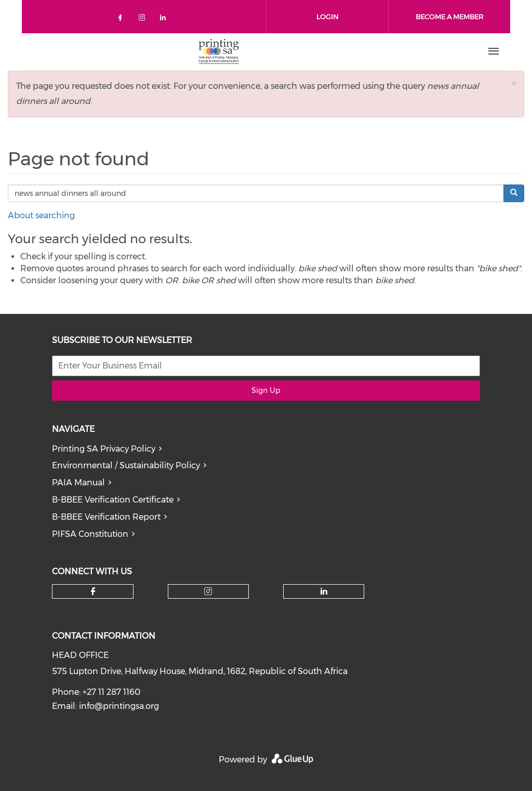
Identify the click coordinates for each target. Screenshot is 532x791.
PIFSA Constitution (90, 534)
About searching (41, 215)
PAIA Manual (78, 483)
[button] (514, 83)
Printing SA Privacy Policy (104, 449)
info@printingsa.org (119, 706)
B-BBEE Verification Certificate (113, 500)
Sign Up (266, 390)
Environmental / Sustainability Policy (126, 465)
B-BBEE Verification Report (106, 517)
